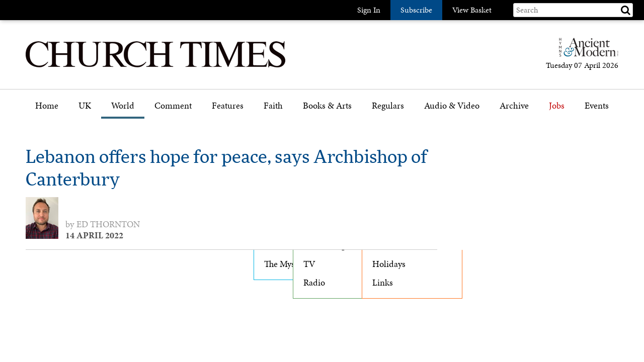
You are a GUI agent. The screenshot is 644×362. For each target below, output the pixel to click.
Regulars (388, 106)
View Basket (472, 10)
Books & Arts (327, 106)
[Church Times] (155, 66)
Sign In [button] (369, 10)
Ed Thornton (108, 224)
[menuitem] (47, 109)
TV (309, 264)
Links (383, 283)
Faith (273, 106)
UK (85, 106)
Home (47, 106)
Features (228, 106)
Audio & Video (452, 106)
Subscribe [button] (416, 10)
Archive (514, 106)
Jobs (557, 106)
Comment (173, 106)
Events (597, 106)
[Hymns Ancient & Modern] (586, 52)
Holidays (389, 264)
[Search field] (573, 10)
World (123, 106)
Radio (314, 283)
